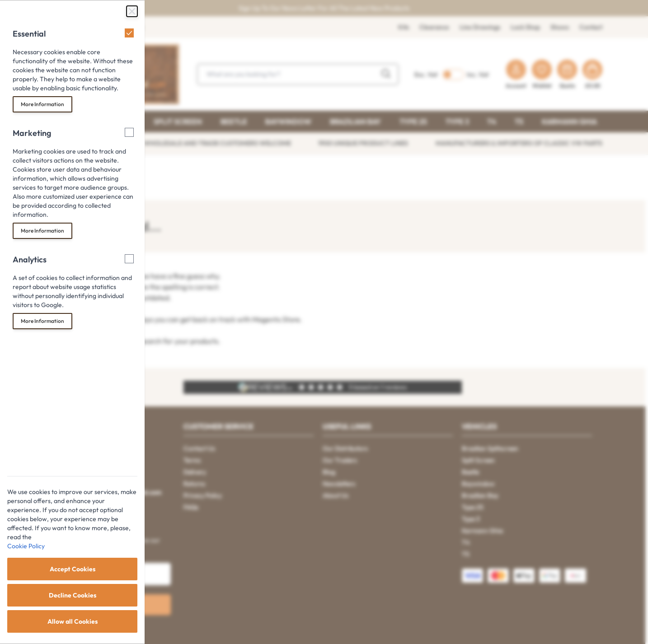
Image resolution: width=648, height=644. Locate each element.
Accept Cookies (73, 569)
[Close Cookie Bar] (132, 11)
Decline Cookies (73, 595)
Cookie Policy (26, 546)
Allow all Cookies (73, 621)
